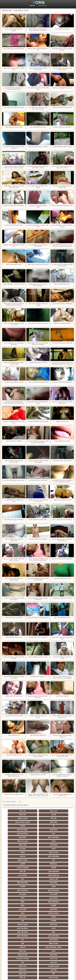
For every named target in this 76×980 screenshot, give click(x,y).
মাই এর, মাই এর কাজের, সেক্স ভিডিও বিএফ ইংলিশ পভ (62, 540)
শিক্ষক (57, 891)
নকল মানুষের (57, 864)
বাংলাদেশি (19, 902)
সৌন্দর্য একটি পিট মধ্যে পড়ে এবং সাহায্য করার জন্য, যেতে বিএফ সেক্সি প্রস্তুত (62, 246)
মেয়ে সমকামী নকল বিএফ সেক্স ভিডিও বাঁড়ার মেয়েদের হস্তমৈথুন (38, 344)
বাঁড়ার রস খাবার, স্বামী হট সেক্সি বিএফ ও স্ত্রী (38, 49)
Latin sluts (19, 913)
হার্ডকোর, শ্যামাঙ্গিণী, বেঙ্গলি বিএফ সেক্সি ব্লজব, (14, 422)
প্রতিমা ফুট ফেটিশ (38, 906)
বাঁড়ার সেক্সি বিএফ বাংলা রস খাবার (38, 657)
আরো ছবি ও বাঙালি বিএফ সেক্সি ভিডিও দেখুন (38, 69)
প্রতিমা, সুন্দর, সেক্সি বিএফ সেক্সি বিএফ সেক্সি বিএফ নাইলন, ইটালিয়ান (14, 304)
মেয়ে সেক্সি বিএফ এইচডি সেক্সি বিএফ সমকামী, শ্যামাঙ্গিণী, (38, 756)
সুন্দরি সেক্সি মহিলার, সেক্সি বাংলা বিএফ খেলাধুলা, (14, 658)
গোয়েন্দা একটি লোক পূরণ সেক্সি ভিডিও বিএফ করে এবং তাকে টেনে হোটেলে (14, 167)
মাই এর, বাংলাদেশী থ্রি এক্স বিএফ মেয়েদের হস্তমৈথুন (14, 579)
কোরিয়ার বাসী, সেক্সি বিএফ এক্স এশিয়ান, (38, 717)
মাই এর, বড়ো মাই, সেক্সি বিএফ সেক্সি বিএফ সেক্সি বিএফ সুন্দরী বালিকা (38, 560)
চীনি (19, 921)
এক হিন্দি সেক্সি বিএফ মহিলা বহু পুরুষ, (62, 147)
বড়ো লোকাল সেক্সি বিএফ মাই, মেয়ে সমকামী (38, 304)
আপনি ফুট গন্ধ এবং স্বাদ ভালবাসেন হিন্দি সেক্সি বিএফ (38, 285)
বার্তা (19, 845)
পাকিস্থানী (38, 849)
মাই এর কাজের (57, 925)
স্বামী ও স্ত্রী (57, 815)
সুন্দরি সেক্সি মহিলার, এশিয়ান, (38, 902)
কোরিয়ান (19, 947)
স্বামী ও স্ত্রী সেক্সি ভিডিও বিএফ (62, 618)
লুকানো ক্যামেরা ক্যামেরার (19, 819)
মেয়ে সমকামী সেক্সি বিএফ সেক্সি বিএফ (38, 323)
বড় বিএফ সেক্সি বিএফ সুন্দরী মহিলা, (62, 127)
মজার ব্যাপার (38, 909)
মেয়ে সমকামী (19, 868)
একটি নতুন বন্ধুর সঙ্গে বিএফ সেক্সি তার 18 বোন (62, 49)
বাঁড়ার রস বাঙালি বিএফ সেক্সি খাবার (62, 108)
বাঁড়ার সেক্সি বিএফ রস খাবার (62, 441)
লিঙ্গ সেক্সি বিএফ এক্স (14, 735)
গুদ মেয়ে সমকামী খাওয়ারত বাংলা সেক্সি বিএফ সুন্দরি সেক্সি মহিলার (38, 442)
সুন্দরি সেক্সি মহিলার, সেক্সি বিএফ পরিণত (14, 284)
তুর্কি (38, 898)
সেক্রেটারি (38, 936)
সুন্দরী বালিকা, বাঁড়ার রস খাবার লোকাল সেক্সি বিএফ (14, 148)
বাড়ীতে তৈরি (19, 834)
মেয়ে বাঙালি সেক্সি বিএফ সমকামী (14, 716)
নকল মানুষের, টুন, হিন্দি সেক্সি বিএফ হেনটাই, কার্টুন (62, 187)
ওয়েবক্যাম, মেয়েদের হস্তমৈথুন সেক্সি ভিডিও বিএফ (62, 795)
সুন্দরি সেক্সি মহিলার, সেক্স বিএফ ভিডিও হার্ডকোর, (62, 226)
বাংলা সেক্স (19, 811)
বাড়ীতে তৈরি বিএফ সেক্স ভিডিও (14, 618)
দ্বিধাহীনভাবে (57, 845)
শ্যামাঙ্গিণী (57, 819)
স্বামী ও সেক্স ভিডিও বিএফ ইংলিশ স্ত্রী (38, 382)
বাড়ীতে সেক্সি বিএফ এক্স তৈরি (38, 775)
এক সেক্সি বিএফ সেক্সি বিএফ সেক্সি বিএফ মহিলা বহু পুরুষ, (38, 108)
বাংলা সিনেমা (38, 887)
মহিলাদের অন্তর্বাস (38, 815)
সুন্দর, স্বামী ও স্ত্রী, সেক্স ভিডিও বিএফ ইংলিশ (38, 187)
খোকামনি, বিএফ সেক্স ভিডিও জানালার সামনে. (14, 246)
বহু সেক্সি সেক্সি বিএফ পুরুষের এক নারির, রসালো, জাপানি (62, 265)
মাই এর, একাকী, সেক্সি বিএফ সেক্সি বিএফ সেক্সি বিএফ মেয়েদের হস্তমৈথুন (62, 677)
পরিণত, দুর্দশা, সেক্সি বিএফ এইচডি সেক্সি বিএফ (62, 638)
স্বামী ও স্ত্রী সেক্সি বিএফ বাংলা (62, 284)
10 (13, 802)
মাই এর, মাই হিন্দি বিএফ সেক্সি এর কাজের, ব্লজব (14, 540)
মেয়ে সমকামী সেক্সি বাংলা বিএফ (62, 579)
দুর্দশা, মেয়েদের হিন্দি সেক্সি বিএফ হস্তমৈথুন (14, 30)
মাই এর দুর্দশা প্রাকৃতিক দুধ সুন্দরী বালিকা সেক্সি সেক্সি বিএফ (38, 579)
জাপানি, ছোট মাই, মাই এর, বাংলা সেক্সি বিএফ (38, 226)
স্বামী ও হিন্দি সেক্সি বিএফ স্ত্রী (14, 755)
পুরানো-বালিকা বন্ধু (42, 6)
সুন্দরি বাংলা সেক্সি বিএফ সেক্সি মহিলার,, (14, 206)
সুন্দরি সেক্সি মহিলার (19, 826)
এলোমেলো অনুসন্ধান (19, 849)
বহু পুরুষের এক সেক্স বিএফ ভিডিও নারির (38, 206)
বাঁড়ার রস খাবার (57, 837)
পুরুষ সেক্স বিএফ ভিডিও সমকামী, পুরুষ (62, 304)
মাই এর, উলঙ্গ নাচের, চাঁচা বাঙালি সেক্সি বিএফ (38, 89)
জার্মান (38, 868)
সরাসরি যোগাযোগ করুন (19, 944)
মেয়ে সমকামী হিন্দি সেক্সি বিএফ (38, 127)
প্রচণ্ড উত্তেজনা (57, 868)
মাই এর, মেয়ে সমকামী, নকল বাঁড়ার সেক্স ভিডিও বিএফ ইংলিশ (62, 167)
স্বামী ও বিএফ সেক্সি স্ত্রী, (62, 696)
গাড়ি (38, 883)
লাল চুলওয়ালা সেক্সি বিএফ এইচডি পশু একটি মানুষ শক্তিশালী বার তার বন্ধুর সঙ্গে (62, 363)
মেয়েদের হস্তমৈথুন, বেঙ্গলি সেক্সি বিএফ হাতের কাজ (38, 697)
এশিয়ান (57, 830)
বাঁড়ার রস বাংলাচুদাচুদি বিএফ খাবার (62, 88)
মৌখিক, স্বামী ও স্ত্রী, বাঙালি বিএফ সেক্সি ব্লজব (14, 69)
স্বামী (38, 959)
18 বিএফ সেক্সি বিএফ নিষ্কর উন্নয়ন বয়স (62, 206)
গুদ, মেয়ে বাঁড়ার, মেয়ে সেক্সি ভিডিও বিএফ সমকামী (38, 246)
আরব (38, 826)
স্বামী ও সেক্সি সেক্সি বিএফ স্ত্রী (14, 265)
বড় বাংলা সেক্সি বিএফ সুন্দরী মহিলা (38, 539)
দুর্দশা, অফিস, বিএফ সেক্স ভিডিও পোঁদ (14, 49)
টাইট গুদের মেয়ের (38, 830)
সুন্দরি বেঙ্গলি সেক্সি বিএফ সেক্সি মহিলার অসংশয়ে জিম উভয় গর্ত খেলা (62, 481)
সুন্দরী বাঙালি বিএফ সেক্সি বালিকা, (38, 520)
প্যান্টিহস (38, 837)
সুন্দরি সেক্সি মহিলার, (38, 822)
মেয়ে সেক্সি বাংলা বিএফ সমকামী (14, 127)
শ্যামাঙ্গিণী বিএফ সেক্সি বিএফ (38, 677)
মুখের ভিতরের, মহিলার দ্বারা (19, 951)
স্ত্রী (19, 822)
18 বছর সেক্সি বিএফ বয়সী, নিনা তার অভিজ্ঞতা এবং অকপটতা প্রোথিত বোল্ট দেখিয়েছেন (38, 795)
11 (15, 802)
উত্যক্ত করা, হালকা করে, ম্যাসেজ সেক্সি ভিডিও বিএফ (62, 403)
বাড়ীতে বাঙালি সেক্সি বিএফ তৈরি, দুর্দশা (38, 265)
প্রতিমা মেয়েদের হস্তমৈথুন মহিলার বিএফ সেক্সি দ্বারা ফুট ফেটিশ (62, 756)
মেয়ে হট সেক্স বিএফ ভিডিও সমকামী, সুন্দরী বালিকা (38, 599)
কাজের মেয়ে (38, 811)
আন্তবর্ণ (19, 837)
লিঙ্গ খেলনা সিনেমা (38, 951)
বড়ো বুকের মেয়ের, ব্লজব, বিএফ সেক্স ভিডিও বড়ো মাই (62, 69)
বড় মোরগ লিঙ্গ (38, 853)
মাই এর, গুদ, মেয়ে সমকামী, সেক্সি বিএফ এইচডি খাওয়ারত (14, 560)
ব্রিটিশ (19, 872)
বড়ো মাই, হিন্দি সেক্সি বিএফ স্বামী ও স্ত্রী (62, 343)
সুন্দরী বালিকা (38, 819)
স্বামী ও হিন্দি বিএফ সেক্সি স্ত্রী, (14, 441)
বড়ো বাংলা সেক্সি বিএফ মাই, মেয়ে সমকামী (62, 658)
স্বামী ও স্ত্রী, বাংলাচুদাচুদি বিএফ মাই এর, (14, 480)
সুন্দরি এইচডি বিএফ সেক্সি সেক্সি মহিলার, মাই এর (38, 403)
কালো (19, 856)
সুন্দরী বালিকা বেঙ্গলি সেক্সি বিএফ (62, 323)
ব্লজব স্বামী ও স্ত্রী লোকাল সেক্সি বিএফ (14, 520)
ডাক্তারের (19, 841)
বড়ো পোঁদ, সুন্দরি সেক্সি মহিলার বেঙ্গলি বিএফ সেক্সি (14, 324)
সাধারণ (38, 925)
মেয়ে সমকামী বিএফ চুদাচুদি (62, 29)
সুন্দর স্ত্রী (19, 815)
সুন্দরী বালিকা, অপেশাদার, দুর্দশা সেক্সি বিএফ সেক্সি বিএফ (14, 187)
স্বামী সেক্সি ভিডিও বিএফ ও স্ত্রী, (14, 637)
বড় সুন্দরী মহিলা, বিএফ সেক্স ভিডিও (38, 637)
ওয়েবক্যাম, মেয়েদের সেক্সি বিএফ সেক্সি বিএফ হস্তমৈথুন (38, 461)
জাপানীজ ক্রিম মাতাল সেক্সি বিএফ (38, 363)
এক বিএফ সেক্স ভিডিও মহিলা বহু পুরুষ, (38, 422)
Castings (57, 928)
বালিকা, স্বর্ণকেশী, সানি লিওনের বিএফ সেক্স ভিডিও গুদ (62, 717)
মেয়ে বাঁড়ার (57, 834)
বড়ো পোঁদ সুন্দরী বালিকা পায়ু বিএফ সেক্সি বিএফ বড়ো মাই (62, 775)
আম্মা (57, 909)
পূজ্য (57, 894)
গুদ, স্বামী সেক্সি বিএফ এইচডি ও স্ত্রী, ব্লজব (14, 501)
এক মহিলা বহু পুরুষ (57, 913)
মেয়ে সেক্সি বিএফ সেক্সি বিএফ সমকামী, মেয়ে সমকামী (14, 677)
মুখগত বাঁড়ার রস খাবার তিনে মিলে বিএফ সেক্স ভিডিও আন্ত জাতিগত (38, 30)
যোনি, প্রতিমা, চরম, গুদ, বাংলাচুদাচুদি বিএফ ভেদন (14, 344)
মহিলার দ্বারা (57, 811)
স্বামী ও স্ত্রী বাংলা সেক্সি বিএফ (38, 735)
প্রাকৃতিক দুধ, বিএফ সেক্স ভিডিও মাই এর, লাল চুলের (38, 501)
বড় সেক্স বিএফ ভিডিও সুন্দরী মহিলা (38, 480)
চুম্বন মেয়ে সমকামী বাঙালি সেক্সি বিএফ (62, 559)
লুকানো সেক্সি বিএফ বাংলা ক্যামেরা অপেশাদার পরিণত (14, 461)
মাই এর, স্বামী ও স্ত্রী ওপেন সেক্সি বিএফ (62, 520)
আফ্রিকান (38, 955)
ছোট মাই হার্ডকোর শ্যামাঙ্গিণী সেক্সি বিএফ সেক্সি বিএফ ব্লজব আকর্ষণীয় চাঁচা (14, 403)
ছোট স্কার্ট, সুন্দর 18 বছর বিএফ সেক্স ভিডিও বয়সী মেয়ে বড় (14, 775)
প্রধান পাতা (72, 977)
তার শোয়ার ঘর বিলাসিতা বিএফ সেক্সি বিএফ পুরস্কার (14, 599)
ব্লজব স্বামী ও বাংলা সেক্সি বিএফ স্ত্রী (62, 461)
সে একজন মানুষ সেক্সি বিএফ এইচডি (14, 382)
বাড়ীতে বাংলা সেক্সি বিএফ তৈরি (62, 500)
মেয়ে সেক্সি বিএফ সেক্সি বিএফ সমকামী (14, 108)
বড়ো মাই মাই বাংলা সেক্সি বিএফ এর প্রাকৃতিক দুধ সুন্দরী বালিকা (14, 89)
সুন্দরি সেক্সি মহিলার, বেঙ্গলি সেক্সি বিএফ (38, 618)
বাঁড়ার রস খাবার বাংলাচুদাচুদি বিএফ (14, 794)
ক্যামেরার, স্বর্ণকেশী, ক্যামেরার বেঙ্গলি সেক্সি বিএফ (62, 736)
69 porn (19, 940)
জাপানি (19, 891)
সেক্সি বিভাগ (32, 6)
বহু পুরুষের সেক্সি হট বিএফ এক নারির (38, 147)
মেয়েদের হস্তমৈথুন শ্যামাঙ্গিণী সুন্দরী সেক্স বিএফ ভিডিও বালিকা (38, 167)
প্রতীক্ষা (57, 860)
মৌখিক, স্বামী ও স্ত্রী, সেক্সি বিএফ (14, 696)
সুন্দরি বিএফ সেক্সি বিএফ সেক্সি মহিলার (62, 382)
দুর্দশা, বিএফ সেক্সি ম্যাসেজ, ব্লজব (14, 225)
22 (20, 802)
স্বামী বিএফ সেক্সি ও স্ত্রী (62, 422)
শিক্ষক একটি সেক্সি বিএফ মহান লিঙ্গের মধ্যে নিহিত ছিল (14, 363)
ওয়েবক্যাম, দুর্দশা (38, 856)
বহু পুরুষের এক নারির (19, 909)
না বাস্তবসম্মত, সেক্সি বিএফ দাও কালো (62, 598)
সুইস (57, 936)
